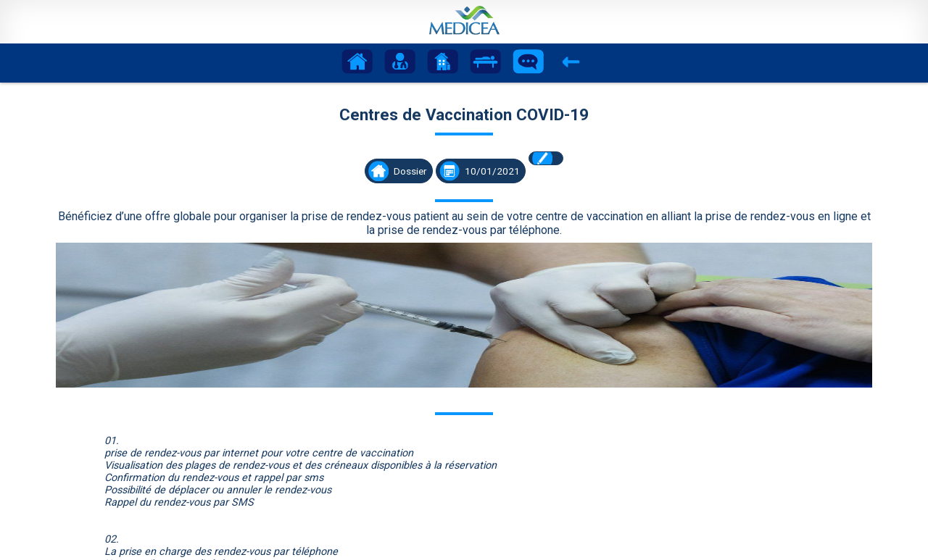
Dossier (410, 171)
